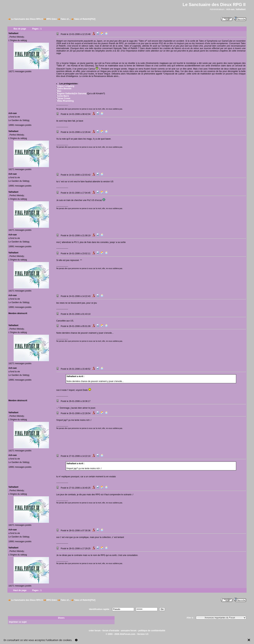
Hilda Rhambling (65, 101)
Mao (59, 91)
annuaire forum (129, 631)
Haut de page (20, 590)
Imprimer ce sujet (18, 622)
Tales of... (65, 19)
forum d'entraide (111, 631)
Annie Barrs (63, 96)
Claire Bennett (64, 89)
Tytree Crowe (64, 98)
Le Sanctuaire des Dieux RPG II (27, 19)
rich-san (230, 9)
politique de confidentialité (152, 631)
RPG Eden (52, 19)
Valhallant (241, 9)
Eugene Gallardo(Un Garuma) (72, 94)
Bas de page (20, 29)
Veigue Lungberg (65, 86)
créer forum (95, 631)
